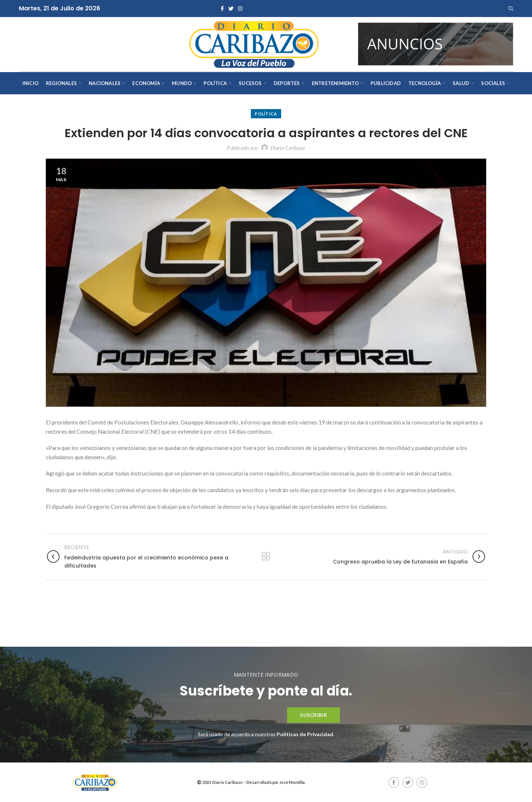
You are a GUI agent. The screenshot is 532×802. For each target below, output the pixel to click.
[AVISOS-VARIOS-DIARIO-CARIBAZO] (436, 43)
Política (266, 114)
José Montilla (292, 782)
